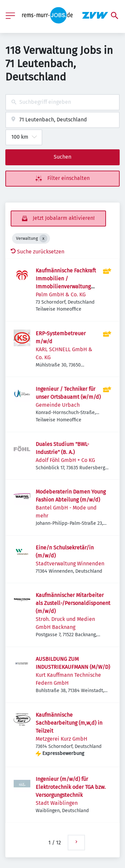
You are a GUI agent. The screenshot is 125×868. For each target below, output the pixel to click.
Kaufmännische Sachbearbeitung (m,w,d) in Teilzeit (69, 723)
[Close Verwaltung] (43, 238)
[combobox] (62, 102)
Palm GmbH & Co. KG (61, 294)
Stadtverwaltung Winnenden (70, 564)
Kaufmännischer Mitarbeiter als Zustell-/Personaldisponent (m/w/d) (73, 603)
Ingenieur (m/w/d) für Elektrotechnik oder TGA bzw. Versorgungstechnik (71, 787)
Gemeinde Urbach (58, 405)
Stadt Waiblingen (57, 803)
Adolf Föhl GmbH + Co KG (65, 460)
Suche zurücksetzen (37, 252)
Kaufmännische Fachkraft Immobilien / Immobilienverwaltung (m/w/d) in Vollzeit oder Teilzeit (66, 287)
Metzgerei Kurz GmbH (61, 739)
